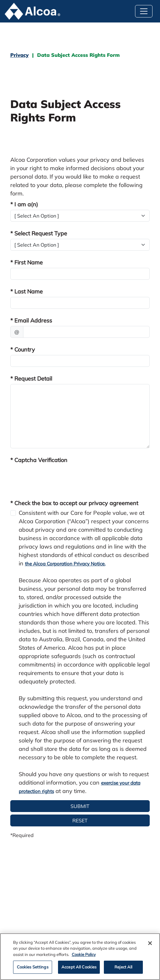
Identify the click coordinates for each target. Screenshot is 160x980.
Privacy (19, 55)
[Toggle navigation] (144, 11)
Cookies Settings (33, 967)
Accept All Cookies (79, 967)
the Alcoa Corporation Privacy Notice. (65, 564)
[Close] (150, 943)
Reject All (123, 967)
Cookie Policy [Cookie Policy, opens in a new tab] (84, 954)
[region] (80, 957)
